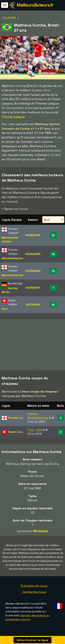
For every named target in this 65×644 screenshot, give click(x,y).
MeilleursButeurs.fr (35, 5)
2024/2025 (33, 254)
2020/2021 (33, 288)
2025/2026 (33, 235)
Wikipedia (40, 533)
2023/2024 (33, 271)
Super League (17, 434)
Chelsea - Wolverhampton (38, 418)
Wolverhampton (12, 258)
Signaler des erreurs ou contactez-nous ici (27, 620)
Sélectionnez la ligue (32, 640)
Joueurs (9, 18)
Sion (5, 309)
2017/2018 (33, 305)
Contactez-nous (34, 594)
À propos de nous (34, 588)
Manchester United (10, 240)
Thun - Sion (35, 432)
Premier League (13, 117)
